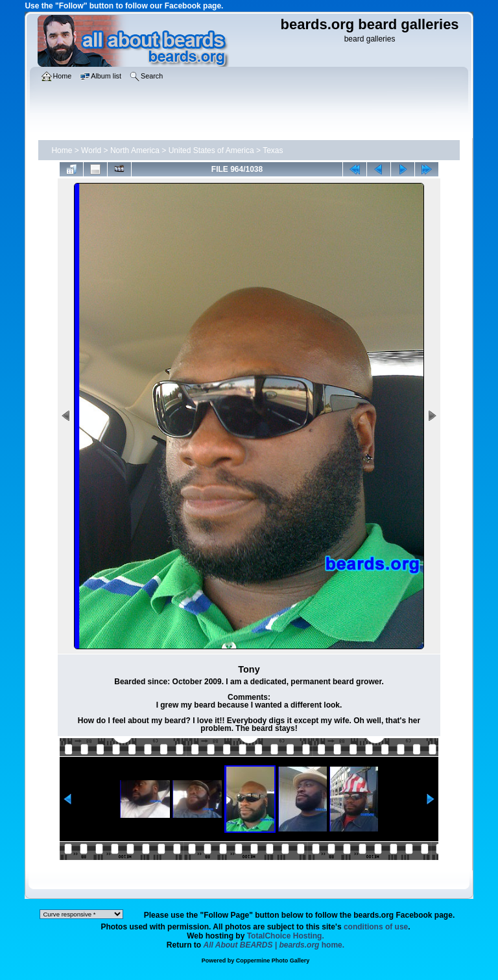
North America (135, 150)
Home (62, 150)
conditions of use (376, 927)
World (91, 150)
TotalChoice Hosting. (286, 936)
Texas (273, 150)
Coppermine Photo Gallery (273, 961)
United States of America (211, 150)
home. (274, 945)
